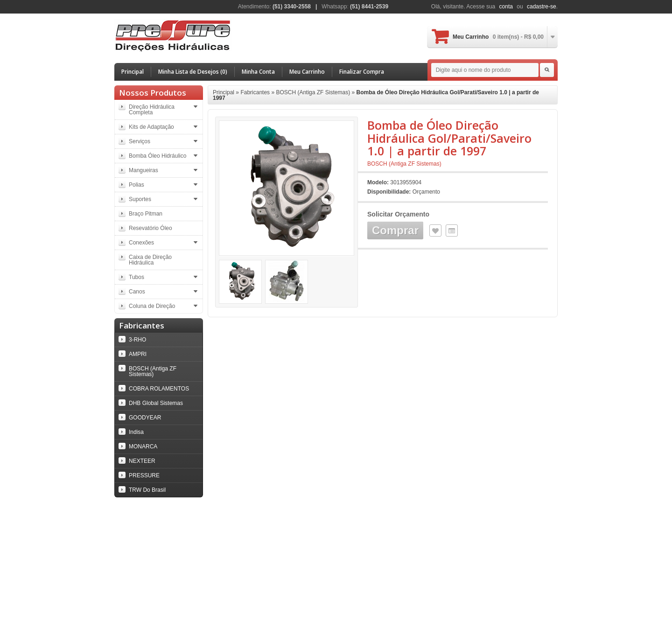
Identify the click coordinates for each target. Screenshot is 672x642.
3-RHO (137, 340)
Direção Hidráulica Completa (152, 110)
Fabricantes (255, 92)
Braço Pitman (146, 214)
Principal (133, 72)
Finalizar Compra (362, 72)
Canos (137, 292)
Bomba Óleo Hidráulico (157, 156)
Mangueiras (143, 170)
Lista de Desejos (435, 230)
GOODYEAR (145, 418)
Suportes (140, 199)
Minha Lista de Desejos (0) (193, 72)
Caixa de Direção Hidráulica (150, 260)
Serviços (140, 141)
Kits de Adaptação (151, 127)
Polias (136, 185)
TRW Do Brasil (147, 490)
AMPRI (138, 354)
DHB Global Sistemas (156, 403)
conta (506, 7)
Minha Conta (258, 72)
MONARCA (143, 447)
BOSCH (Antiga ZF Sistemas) (153, 371)
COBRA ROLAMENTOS (159, 389)
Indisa (136, 432)
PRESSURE (144, 475)
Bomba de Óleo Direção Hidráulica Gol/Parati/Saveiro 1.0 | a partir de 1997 (376, 95)
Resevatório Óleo (150, 228)
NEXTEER (142, 461)
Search (547, 70)
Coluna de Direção (152, 306)
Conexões (141, 243)
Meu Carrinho (498, 37)
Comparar (452, 230)
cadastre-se (542, 7)
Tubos (136, 277)
